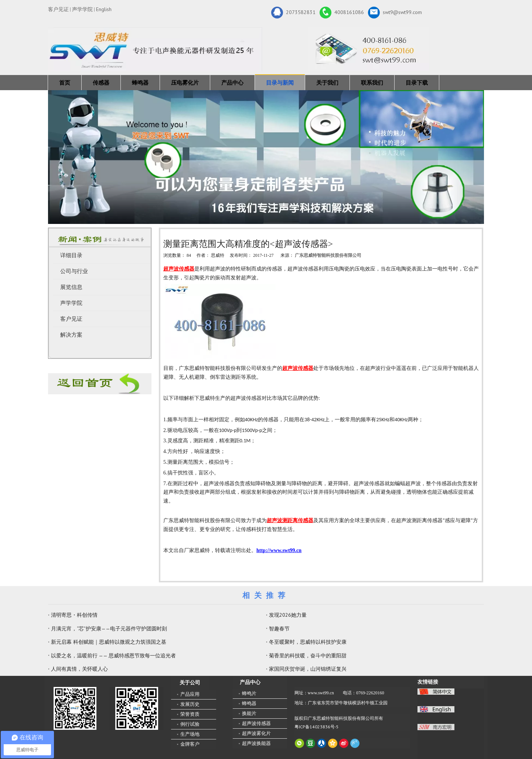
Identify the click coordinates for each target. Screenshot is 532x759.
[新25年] (155, 49)
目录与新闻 (280, 83)
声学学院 (82, 9)
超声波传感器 (256, 723)
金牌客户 (190, 744)
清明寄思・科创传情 (74, 615)
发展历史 (190, 704)
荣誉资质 (190, 714)
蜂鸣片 (249, 693)
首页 (65, 83)
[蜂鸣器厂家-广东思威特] (100, 384)
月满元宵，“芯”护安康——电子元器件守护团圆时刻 (109, 629)
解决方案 (71, 335)
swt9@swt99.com (395, 13)
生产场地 (190, 734)
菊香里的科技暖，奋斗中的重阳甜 (308, 656)
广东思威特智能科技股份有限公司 (328, 255)
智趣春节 (279, 629)
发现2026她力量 (288, 615)
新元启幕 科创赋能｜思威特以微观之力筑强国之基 (109, 642)
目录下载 (417, 83)
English (104, 9)
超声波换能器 (256, 743)
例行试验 (190, 724)
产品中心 (232, 83)
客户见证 (58, 9)
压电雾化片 (185, 83)
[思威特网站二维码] (137, 708)
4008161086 (342, 13)
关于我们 (327, 83)
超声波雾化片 (256, 733)
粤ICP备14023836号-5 (317, 727)
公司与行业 (74, 271)
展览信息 (71, 287)
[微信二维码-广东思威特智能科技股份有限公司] (75, 708)
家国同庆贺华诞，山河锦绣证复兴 (308, 669)
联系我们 (372, 83)
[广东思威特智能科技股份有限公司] (369, 49)
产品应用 (190, 694)
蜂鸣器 (140, 83)
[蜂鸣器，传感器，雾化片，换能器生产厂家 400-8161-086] (266, 157)
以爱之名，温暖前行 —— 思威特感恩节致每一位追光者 (113, 656)
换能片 (249, 713)
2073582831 (293, 13)
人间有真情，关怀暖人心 (79, 669)
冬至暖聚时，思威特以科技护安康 (308, 642)
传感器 (101, 83)
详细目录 (71, 255)
